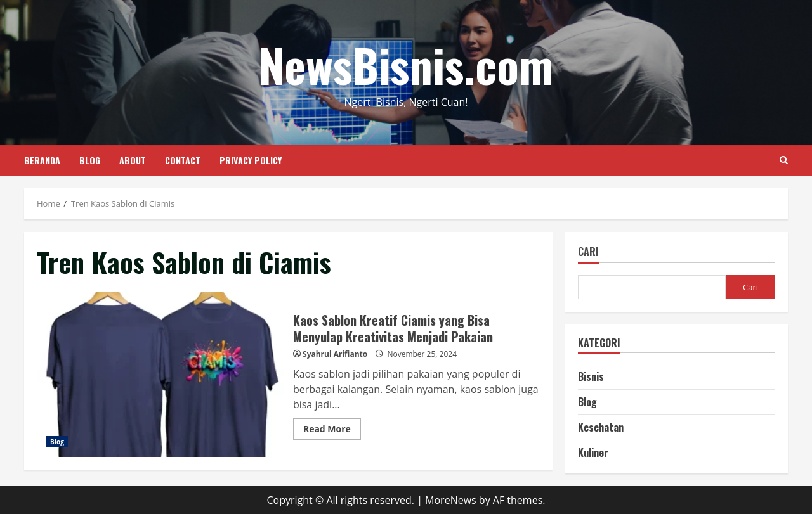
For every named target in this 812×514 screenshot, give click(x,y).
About (133, 160)
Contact (183, 160)
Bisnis (591, 376)
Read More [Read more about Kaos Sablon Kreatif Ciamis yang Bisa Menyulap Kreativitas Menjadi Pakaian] (332, 431)
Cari (588, 253)
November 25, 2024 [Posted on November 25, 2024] (422, 354)
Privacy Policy (251, 160)
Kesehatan (601, 427)
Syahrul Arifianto (335, 354)
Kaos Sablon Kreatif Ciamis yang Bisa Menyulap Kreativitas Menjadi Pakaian (160, 375)
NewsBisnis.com (406, 64)
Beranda (42, 160)
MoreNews (451, 500)
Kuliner (593, 453)
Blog (90, 160)
